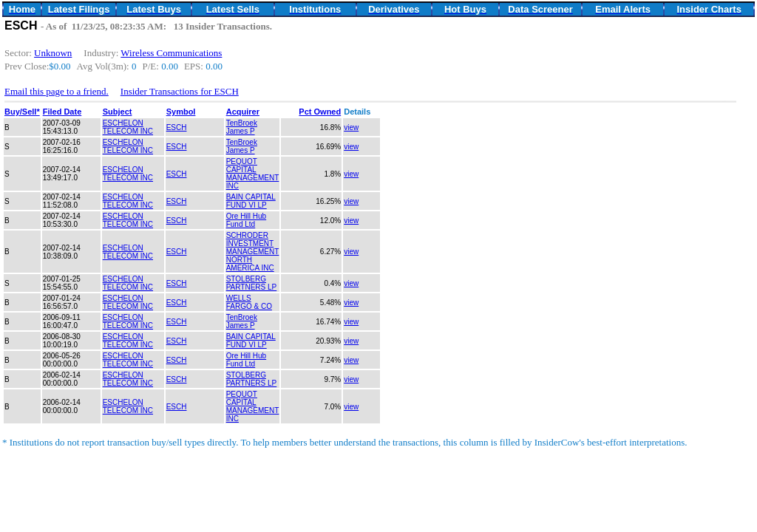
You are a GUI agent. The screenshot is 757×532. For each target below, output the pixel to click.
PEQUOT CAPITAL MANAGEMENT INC (253, 174)
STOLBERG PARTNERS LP (252, 283)
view (351, 127)
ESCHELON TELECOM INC (128, 127)
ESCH (177, 127)
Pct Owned (320, 112)
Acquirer (243, 112)
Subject (118, 112)
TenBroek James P (242, 127)
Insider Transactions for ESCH (180, 91)
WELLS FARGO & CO (249, 302)
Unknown (53, 53)
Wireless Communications (171, 53)
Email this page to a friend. (57, 91)
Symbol (181, 112)
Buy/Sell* (22, 112)
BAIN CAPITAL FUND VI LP (251, 201)
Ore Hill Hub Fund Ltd (246, 220)
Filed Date (62, 112)
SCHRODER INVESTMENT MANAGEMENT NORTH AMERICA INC (253, 252)
